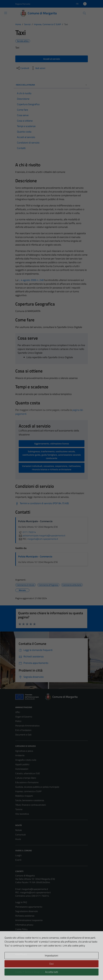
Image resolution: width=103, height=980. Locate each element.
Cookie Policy (21, 929)
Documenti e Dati (23, 735)
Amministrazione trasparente (29, 920)
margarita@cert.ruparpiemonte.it (35, 892)
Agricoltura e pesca (24, 751)
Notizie (19, 830)
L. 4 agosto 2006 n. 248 (31, 280)
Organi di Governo (24, 717)
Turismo (19, 809)
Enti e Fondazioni (23, 730)
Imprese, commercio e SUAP (28, 791)
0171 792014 (27, 532)
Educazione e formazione (27, 782)
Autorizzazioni (22, 769)
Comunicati (21, 835)
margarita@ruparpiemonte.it (35, 889)
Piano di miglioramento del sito (30, 943)
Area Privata (21, 954)
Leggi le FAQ (21, 902)
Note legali (20, 934)
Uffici (18, 712)
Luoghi (18, 855)
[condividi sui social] (22, 68)
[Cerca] (84, 13)
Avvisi (18, 839)
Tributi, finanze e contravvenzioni (31, 805)
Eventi (18, 860)
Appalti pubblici (22, 764)
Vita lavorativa (22, 814)
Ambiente (20, 755)
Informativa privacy (24, 925)
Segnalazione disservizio (27, 911)
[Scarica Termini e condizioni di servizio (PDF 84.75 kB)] (42, 503)
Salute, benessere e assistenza (30, 800)
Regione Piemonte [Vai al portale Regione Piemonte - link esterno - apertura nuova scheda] (23, 4)
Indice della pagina (52, 85)
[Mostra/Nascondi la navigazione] (6, 13)
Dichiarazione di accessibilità (28, 938)
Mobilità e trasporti (24, 796)
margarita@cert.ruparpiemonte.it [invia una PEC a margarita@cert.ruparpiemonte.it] (43, 539)
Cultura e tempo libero (26, 778)
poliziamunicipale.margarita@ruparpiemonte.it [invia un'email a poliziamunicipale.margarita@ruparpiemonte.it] (42, 535)
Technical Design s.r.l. (34, 972)
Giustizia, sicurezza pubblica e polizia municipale (37, 787)
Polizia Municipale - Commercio (35, 556)
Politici (18, 721)
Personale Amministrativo (27, 726)
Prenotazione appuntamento (29, 907)
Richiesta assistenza (25, 916)
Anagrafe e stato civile (26, 760)
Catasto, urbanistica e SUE (28, 773)
